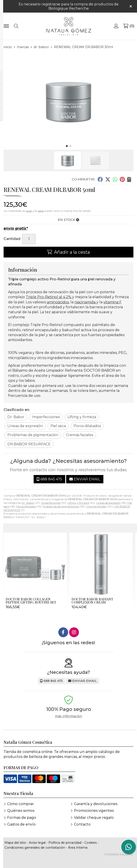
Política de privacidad (65, 843)
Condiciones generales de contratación (35, 848)
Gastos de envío (21, 824)
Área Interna (78, 848)
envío (29, 211)
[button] (67, 146)
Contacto (82, 824)
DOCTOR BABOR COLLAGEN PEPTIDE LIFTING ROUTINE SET (31, 601)
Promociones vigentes (94, 811)
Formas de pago (22, 818)
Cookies (90, 843)
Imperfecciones (51, 503)
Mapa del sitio (15, 843)
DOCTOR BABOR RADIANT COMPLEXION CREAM (92, 601)
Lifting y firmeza (78, 503)
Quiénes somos (21, 811)
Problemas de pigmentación (61, 506)
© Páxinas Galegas (119, 855)
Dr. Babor (28, 503)
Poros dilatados (26, 506)
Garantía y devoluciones (96, 804)
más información (68, 716)
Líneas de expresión (108, 503)
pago (41, 211)
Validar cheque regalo (94, 818)
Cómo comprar (21, 804)
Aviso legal (37, 843)
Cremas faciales (96, 506)
